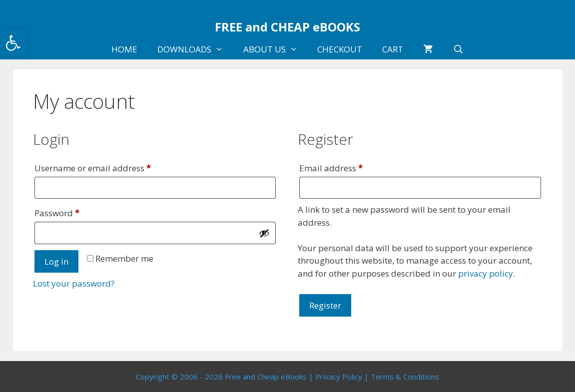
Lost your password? (74, 283)
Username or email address (111, 167)
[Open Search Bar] (458, 49)
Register (325, 305)
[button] (13, 43)
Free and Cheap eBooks (266, 377)
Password (75, 212)
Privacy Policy (339, 377)
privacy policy (486, 273)
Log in (56, 261)
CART (393, 49)
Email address (349, 167)
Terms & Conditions (405, 377)
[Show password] (264, 233)
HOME (124, 49)
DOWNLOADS (195, 49)
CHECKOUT (340, 49)
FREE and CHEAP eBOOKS (287, 27)
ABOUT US (276, 49)
